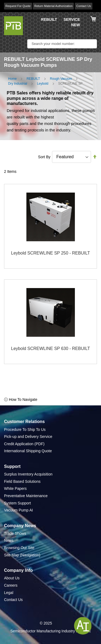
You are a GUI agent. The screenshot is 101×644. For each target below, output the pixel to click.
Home (12, 79)
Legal (9, 593)
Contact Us (83, 6)
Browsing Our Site (19, 548)
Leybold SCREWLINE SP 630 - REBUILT (50, 349)
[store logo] (13, 26)
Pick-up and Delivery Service (28, 437)
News (9, 540)
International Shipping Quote (28, 451)
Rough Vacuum (61, 79)
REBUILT (49, 19)
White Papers (15, 488)
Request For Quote (18, 6)
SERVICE (72, 19)
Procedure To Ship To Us (25, 430)
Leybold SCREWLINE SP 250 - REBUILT (50, 253)
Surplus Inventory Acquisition (28, 474)
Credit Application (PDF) (24, 444)
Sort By (44, 157)
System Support (18, 503)
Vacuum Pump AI (18, 510)
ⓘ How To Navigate (21, 399)
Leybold (43, 84)
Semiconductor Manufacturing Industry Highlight (50, 631)
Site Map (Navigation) (22, 555)
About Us (12, 578)
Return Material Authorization (53, 6)
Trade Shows (15, 533)
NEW (76, 25)
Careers (11, 585)
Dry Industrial (18, 84)
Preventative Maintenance (26, 496)
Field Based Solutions (22, 481)
